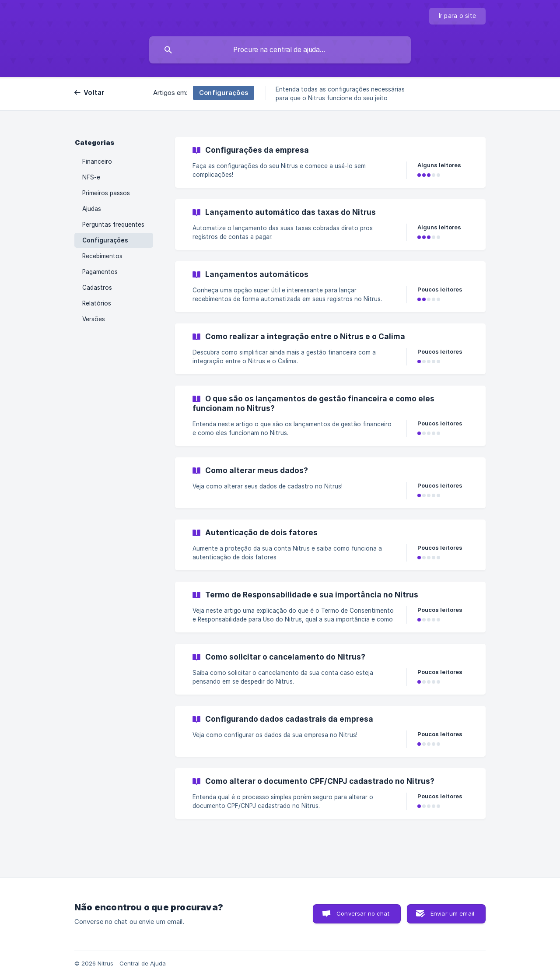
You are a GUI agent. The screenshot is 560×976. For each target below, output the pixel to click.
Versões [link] (94, 319)
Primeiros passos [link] (106, 193)
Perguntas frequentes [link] (113, 225)
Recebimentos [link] (102, 256)
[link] (330, 162)
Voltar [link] (94, 93)
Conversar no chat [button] (363, 913)
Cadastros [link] (97, 288)
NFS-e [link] (91, 177)
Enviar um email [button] (452, 913)
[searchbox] (280, 50)
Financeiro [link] (97, 161)
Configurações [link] (105, 240)
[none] (458, 16)
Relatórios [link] (97, 303)
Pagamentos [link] (100, 272)
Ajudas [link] (92, 209)
